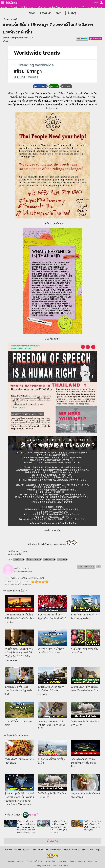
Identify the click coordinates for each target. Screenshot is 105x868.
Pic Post (66, 7)
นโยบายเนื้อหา (51, 862)
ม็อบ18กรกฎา (17, 93)
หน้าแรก (4, 7)
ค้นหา (58, 13)
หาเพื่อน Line (41, 7)
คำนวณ (91, 7)
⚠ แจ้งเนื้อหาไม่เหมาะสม (86, 567)
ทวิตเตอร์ (48, 560)
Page (99, 7)
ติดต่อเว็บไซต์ (93, 862)
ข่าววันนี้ (14, 19)
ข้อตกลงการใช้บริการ (15, 862)
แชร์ (82, 39)
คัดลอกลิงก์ (96, 39)
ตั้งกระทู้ (72, 13)
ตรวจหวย (75, 7)
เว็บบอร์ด (14, 7)
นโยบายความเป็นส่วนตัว (34, 862)
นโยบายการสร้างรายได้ (67, 862)
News (32, 13)
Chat (31, 7)
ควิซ (84, 7)
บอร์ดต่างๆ (45, 13)
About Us (82, 862)
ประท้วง (61, 560)
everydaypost (27, 572)
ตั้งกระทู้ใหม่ (53, 841)
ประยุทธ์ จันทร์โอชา (35, 105)
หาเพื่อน (24, 7)
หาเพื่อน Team (54, 7)
